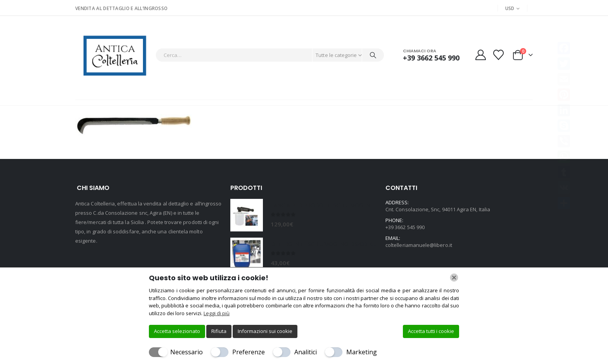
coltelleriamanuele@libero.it (419, 245)
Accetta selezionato (177, 331)
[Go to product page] (247, 215)
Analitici (306, 352)
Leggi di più (217, 313)
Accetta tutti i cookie (431, 331)
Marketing (362, 352)
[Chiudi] (454, 278)
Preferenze (249, 352)
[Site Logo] (113, 55)
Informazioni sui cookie (265, 331)
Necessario (187, 352)
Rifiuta (219, 331)
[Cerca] (373, 55)
